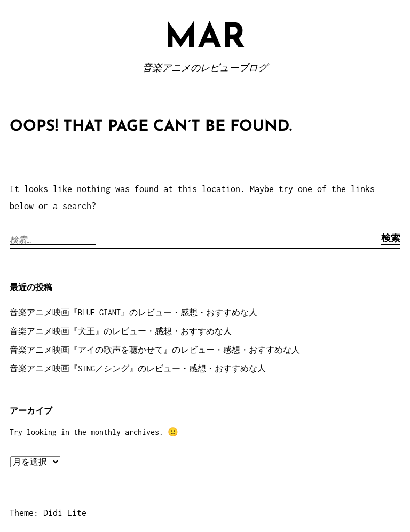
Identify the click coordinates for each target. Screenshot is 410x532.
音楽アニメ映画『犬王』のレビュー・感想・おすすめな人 (121, 331)
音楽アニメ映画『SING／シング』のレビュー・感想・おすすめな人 (138, 368)
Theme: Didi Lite (48, 513)
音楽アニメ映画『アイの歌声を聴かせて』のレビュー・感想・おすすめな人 (155, 350)
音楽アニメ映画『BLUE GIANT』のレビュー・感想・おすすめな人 (133, 312)
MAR (205, 39)
